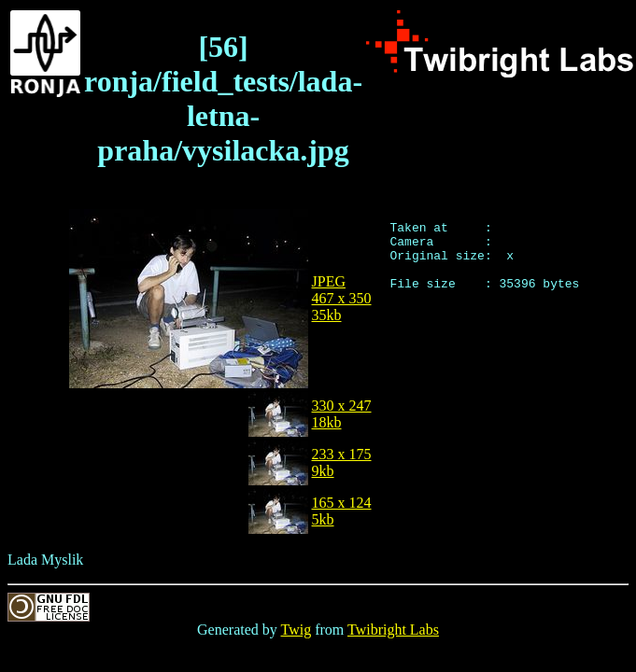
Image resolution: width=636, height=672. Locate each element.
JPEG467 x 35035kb (342, 298)
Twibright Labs (393, 630)
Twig (297, 630)
